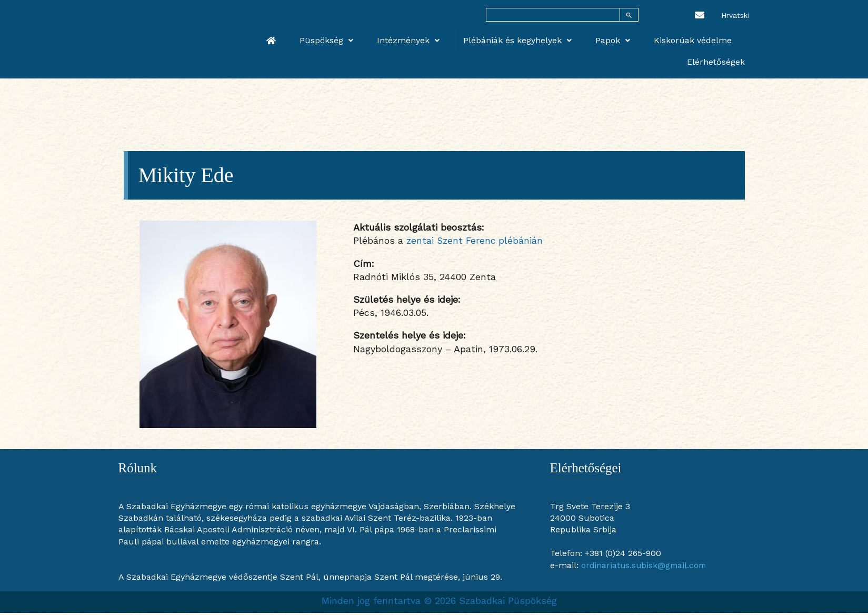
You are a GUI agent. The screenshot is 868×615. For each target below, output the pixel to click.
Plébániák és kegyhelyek (486, 38)
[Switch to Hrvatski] (735, 15)
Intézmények (387, 38)
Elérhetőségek (721, 38)
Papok (571, 38)
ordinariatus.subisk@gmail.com (645, 567)
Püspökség (316, 38)
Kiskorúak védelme (640, 38)
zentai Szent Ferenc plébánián (475, 242)
